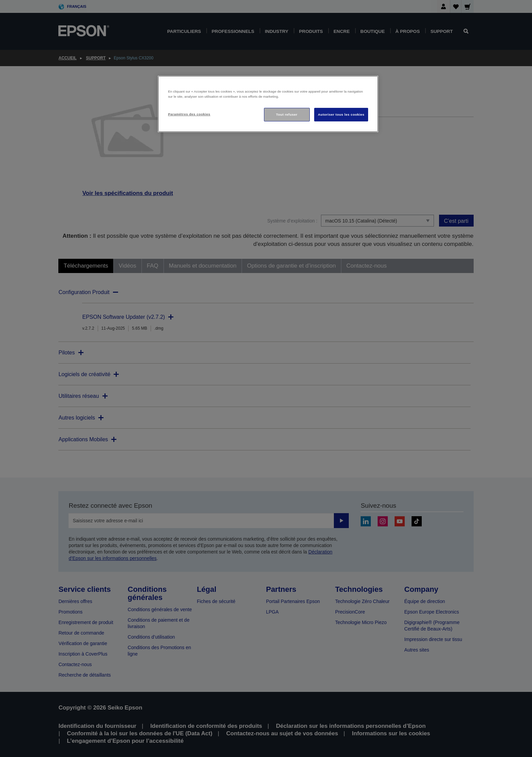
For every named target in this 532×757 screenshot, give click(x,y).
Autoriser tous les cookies (341, 114)
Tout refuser (287, 114)
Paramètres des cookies (189, 114)
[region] (268, 104)
